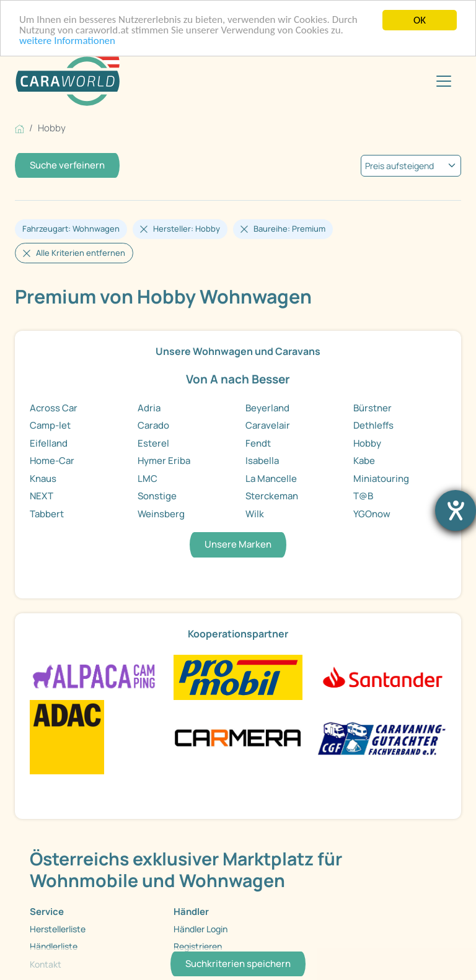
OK (420, 20)
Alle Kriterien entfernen (81, 253)
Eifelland (49, 443)
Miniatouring (381, 479)
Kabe (364, 461)
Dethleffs (373, 425)
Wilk (255, 514)
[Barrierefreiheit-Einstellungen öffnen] (456, 510)
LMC (148, 479)
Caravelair (268, 425)
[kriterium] (411, 166)
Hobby (367, 443)
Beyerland (267, 408)
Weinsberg (161, 514)
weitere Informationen (68, 42)
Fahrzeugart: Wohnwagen (71, 229)
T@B (363, 496)
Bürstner (372, 408)
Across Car (54, 408)
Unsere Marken (238, 544)
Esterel (153, 443)
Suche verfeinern (67, 165)
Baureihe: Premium (289, 229)
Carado (153, 425)
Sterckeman (272, 496)
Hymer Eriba (164, 461)
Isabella (262, 461)
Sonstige (157, 496)
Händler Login (201, 929)
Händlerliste (54, 946)
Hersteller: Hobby (187, 229)
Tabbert (47, 514)
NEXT (42, 496)
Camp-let (50, 425)
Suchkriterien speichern (238, 964)
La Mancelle (271, 479)
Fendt (258, 443)
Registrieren (198, 946)
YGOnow (372, 514)
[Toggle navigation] (444, 81)
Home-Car (52, 461)
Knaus (43, 479)
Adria (149, 408)
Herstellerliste (58, 929)
